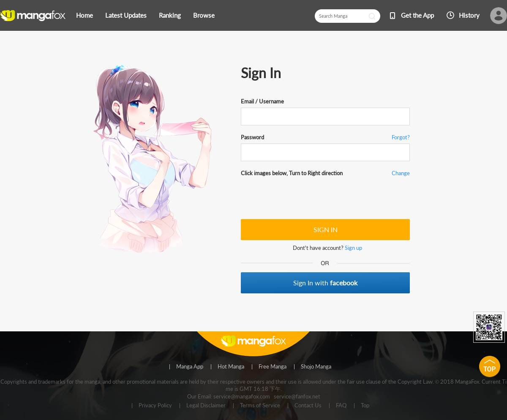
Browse (204, 15)
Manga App (190, 367)
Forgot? (401, 137)
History (469, 15)
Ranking (170, 15)
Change (401, 173)
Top (365, 406)
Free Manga (273, 367)
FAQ (341, 406)
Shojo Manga (316, 367)
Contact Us (308, 406)
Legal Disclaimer (206, 406)
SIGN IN (326, 229)
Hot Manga (231, 367)
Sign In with (325, 283)
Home (84, 15)
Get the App (417, 15)
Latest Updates (126, 15)
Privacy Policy (155, 406)
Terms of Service (260, 406)
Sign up (353, 248)
